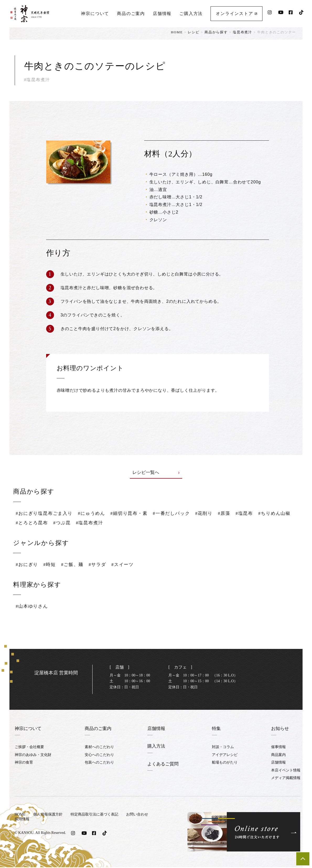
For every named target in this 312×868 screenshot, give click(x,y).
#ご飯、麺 (75, 565)
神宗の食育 (24, 763)
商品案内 (278, 756)
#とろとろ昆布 (72, 523)
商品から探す (216, 32)
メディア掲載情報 (286, 779)
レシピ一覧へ (156, 473)
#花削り (213, 514)
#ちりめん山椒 (33, 523)
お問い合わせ (137, 815)
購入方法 (156, 747)
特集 (217, 729)
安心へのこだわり (99, 756)
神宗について (95, 12)
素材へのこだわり (99, 748)
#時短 (51, 565)
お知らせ (281, 729)
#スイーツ (127, 565)
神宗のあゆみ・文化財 (33, 756)
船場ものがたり (225, 763)
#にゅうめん (95, 514)
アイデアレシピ (225, 756)
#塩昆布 (255, 514)
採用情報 (22, 820)
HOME (177, 32)
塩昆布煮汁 (243, 32)
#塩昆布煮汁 (132, 523)
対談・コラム (223, 748)
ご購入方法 (191, 12)
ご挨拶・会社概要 (29, 748)
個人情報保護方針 (48, 815)
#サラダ (101, 565)
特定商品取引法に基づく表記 (94, 815)
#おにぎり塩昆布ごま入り (46, 514)
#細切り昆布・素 (134, 514)
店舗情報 (162, 12)
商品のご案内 (131, 12)
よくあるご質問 (163, 764)
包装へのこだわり (99, 763)
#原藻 (234, 514)
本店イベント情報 (286, 771)
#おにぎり (28, 565)
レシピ (193, 32)
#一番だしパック (179, 514)
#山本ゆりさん (33, 607)
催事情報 (278, 748)
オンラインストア (236, 12)
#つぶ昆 (103, 523)
